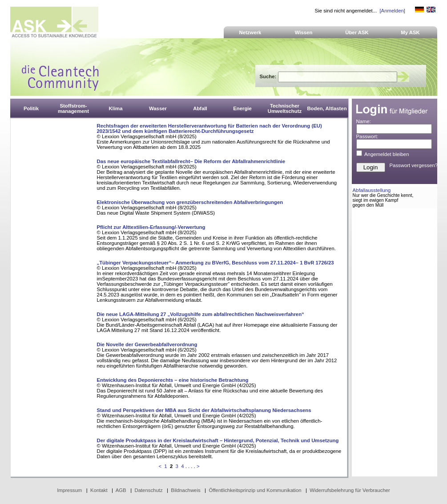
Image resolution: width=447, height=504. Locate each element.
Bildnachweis (185, 490)
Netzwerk (250, 32)
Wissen (304, 32)
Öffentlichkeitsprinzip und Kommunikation (255, 490)
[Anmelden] (392, 11)
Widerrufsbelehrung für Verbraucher (350, 490)
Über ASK (357, 32)
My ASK (410, 32)
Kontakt (99, 490)
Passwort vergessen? (414, 165)
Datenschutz (148, 490)
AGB (121, 490)
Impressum (69, 490)
